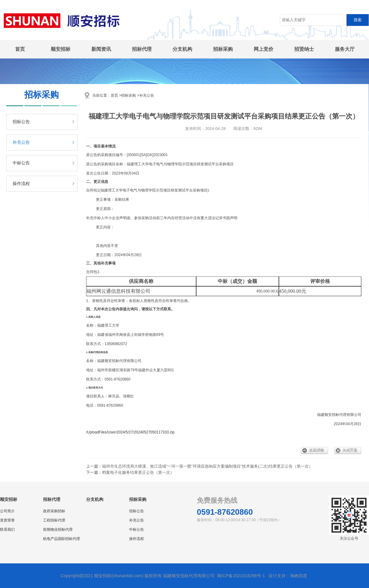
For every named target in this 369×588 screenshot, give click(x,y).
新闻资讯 (101, 49)
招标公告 (21, 122)
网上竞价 (264, 49)
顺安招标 (61, 49)
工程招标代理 (54, 520)
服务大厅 (345, 49)
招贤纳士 (304, 49)
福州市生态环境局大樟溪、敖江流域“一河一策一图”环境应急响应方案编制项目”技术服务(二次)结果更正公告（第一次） (207, 466)
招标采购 (223, 49)
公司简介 (7, 511)
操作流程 (21, 184)
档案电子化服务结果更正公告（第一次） (138, 472)
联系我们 (7, 530)
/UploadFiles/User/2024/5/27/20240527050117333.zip (130, 432)
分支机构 (182, 49)
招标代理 (142, 49)
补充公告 (21, 142)
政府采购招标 (54, 511)
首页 (20, 49)
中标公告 (21, 163)
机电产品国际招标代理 (61, 539)
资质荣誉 (7, 520)
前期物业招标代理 (58, 530)
